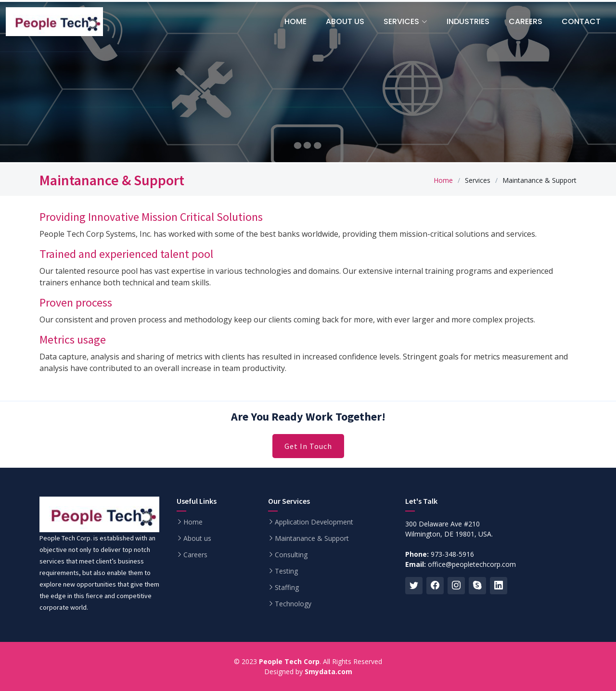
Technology (293, 604)
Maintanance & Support (312, 538)
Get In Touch (308, 446)
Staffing (287, 588)
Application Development (314, 522)
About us (197, 538)
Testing (286, 571)
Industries (468, 21)
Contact (581, 21)
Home (443, 180)
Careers (526, 21)
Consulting (291, 555)
